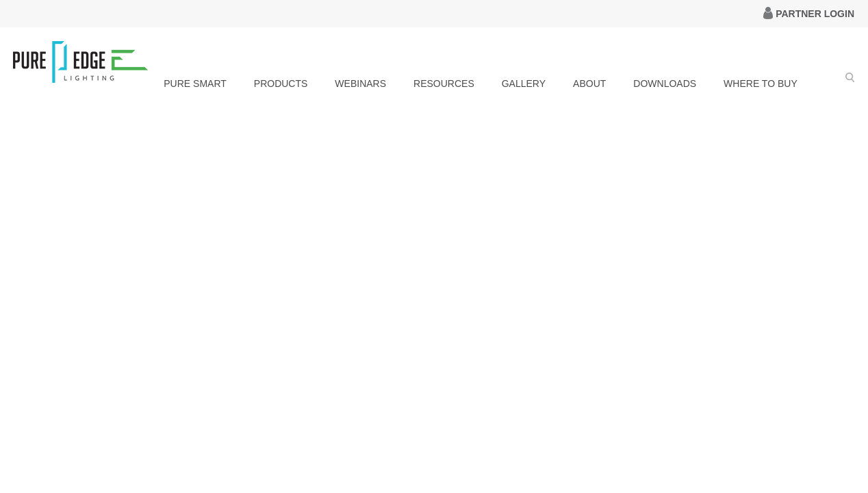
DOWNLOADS (665, 84)
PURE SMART (195, 84)
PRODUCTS (281, 84)
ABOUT (589, 84)
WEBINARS (360, 84)
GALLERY (524, 84)
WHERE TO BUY (761, 84)
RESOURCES (444, 84)
